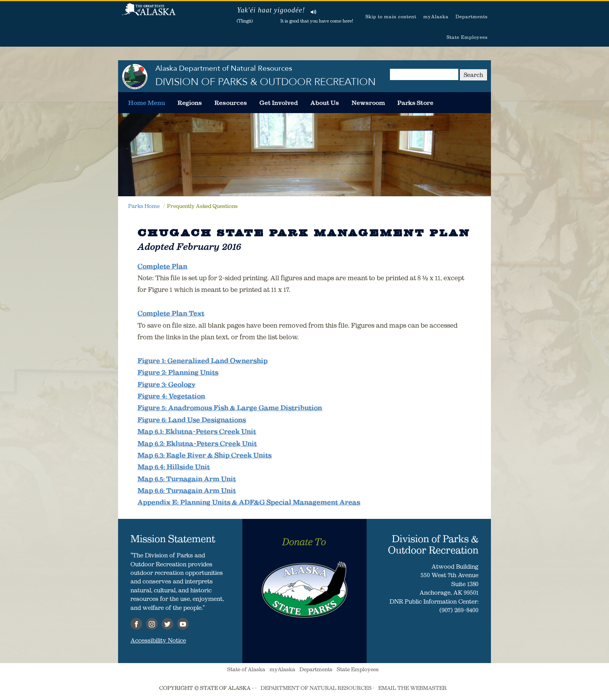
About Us (325, 103)
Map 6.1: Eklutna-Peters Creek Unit (197, 431)
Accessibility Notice (158, 640)
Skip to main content (391, 17)
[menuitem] (147, 103)
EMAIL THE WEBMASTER (412, 688)
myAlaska (436, 17)
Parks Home (144, 206)
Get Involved (279, 103)
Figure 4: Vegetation (171, 396)
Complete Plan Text (171, 313)
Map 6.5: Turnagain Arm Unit (187, 479)
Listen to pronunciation (314, 12)
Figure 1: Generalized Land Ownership (203, 361)
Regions (190, 103)
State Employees (467, 37)
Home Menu (147, 103)
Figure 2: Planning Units (178, 372)
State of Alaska (149, 14)
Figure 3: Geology (166, 384)
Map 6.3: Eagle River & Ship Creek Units (204, 455)
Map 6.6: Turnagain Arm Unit (187, 491)
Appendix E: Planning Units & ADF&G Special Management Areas (249, 502)
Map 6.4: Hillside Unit (174, 467)
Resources (231, 103)
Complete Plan (162, 266)
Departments (472, 17)
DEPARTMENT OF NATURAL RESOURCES (316, 688)
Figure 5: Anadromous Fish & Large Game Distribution (230, 408)
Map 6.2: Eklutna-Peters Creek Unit (197, 443)
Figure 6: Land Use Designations (192, 420)
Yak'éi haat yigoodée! (271, 10)
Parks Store (415, 103)
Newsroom (368, 103)
